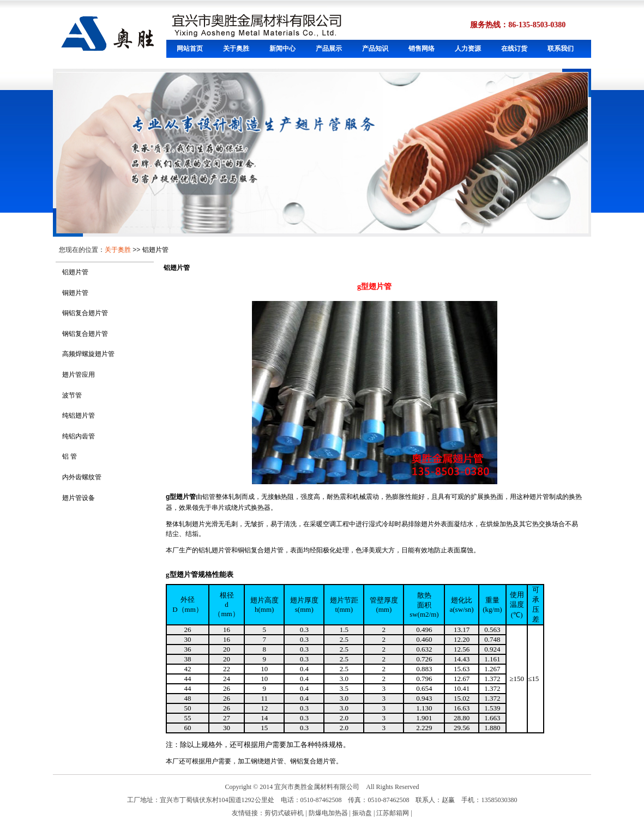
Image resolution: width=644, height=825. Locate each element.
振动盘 (362, 813)
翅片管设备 (79, 498)
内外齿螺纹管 (82, 477)
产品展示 (329, 49)
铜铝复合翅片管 (85, 313)
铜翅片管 (75, 293)
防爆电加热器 (328, 813)
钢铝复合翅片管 (85, 334)
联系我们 (561, 49)
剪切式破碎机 (284, 813)
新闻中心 (282, 49)
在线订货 (514, 49)
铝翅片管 (155, 250)
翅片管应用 (79, 375)
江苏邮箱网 (393, 813)
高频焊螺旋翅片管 (88, 354)
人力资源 (468, 49)
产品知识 (375, 49)
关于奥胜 (236, 49)
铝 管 (70, 456)
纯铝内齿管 (79, 436)
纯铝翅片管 (79, 415)
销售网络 (422, 49)
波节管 (72, 395)
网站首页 (190, 49)
